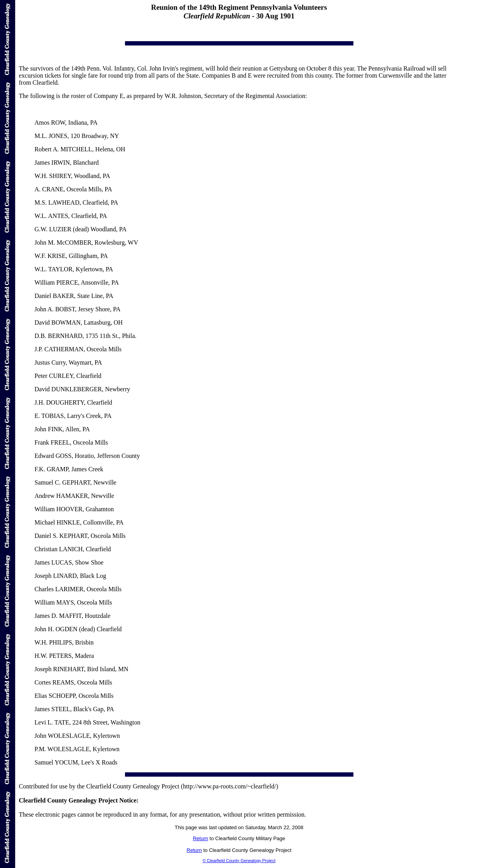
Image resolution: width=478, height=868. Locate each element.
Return (200, 838)
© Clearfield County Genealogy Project (239, 861)
